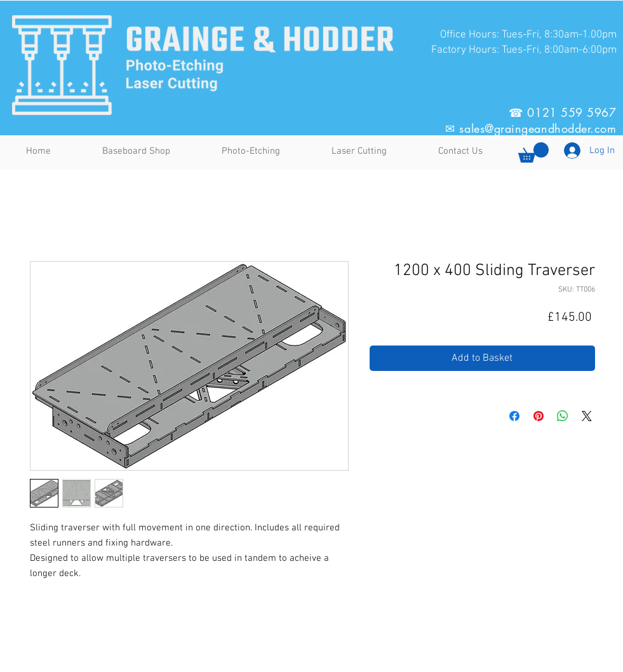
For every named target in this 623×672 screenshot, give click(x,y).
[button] (533, 152)
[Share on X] (587, 416)
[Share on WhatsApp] (563, 416)
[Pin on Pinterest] (539, 416)
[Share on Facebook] (514, 416)
